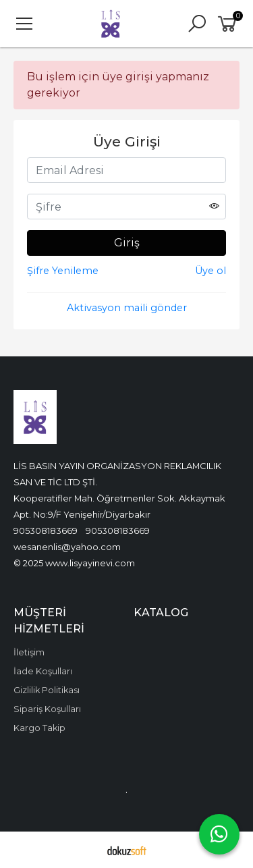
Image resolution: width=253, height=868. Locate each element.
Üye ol (210, 271)
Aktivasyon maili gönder (127, 308)
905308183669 (46, 531)
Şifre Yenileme (63, 271)
